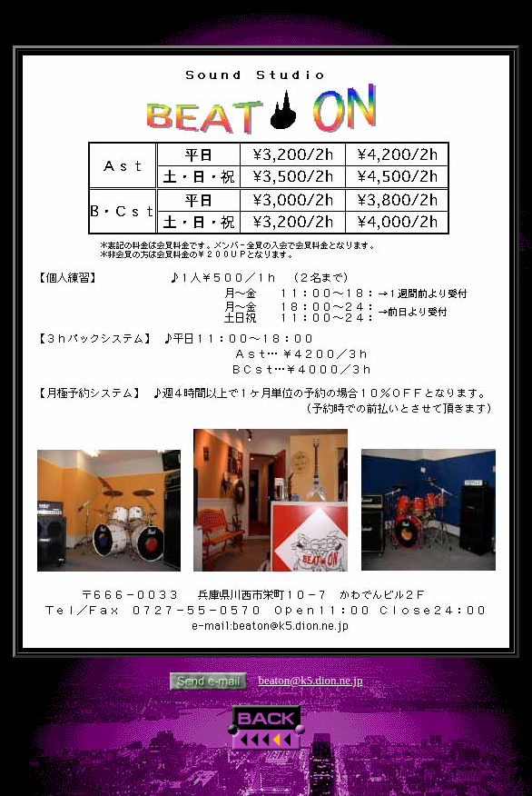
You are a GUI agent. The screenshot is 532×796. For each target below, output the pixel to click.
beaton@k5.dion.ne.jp (311, 680)
